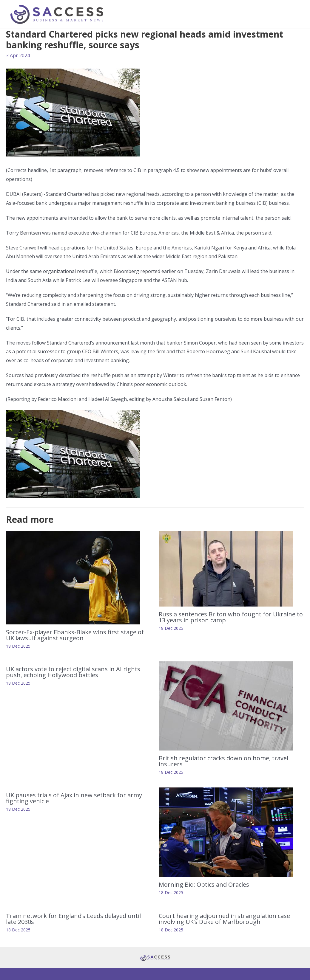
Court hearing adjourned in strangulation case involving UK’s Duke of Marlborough (224, 919)
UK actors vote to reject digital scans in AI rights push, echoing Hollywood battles (73, 672)
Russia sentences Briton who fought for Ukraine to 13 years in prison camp (231, 617)
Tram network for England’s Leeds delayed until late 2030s (73, 919)
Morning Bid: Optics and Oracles (205, 884)
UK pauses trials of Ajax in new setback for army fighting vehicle (74, 798)
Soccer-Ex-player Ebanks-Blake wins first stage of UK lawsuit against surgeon (75, 635)
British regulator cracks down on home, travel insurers (223, 761)
